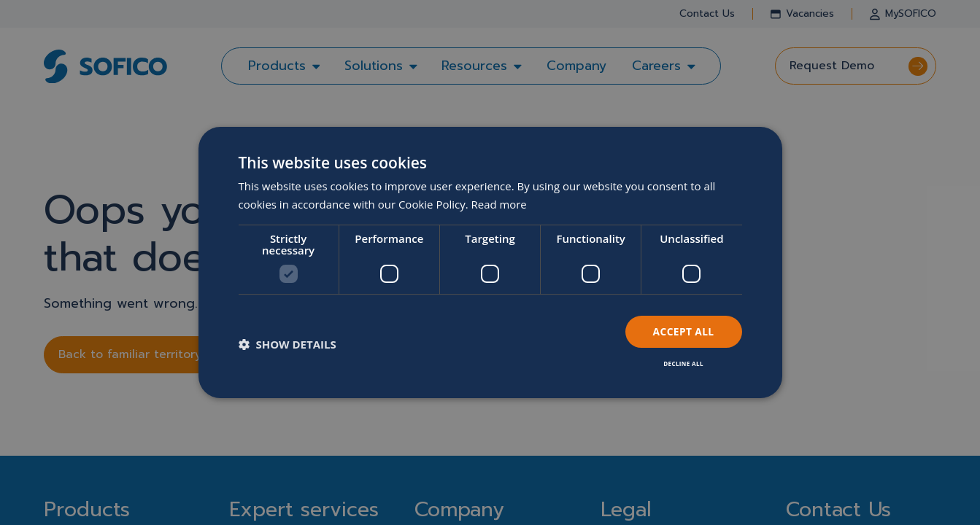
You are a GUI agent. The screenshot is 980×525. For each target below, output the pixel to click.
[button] (288, 344)
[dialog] (490, 263)
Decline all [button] (683, 363)
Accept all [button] (683, 331)
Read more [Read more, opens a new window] (499, 204)
